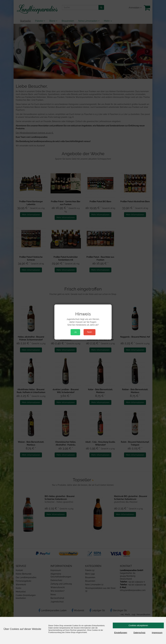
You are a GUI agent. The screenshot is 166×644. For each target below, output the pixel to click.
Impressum (157, 633)
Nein (90, 332)
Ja (75, 332)
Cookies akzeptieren (138, 625)
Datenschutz (139, 633)
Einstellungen (121, 633)
